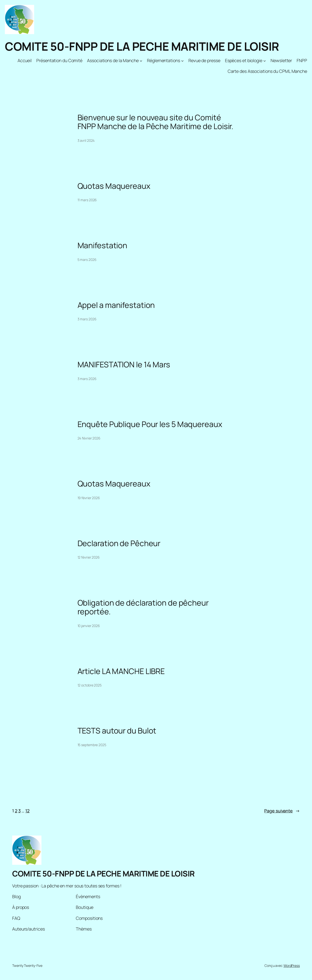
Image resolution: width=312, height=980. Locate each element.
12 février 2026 (89, 557)
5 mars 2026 (87, 260)
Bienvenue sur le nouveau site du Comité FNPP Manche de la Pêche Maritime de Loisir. (156, 122)
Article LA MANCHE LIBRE (121, 671)
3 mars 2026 (87, 319)
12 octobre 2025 (90, 685)
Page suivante (282, 811)
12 (27, 811)
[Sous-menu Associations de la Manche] (141, 61)
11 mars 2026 (87, 200)
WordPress (292, 966)
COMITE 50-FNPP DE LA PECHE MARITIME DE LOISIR (142, 46)
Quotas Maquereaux (114, 186)
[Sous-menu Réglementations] (182, 61)
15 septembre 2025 (92, 745)
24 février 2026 (89, 438)
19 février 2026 (89, 498)
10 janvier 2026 (89, 626)
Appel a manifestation (116, 305)
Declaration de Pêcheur (119, 543)
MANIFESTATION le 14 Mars (124, 365)
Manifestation (102, 246)
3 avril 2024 (86, 140)
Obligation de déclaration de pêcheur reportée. (143, 607)
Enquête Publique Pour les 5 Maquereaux (150, 424)
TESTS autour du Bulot (117, 731)
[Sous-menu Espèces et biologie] (265, 61)
